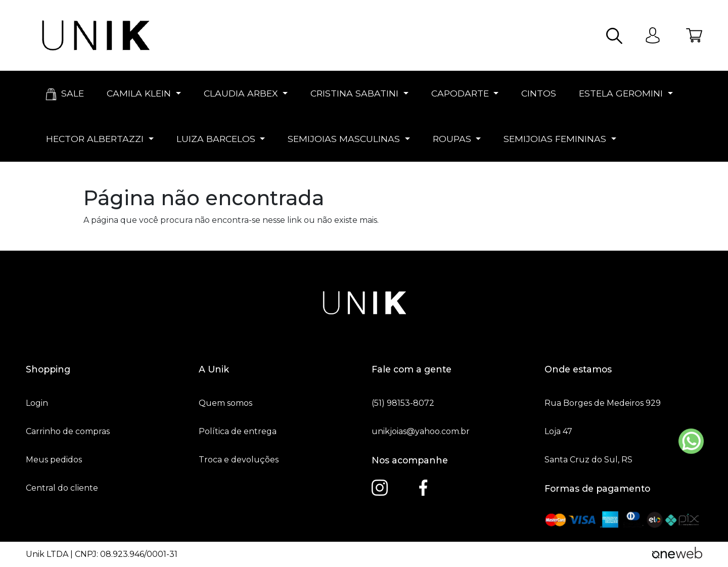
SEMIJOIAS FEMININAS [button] (555, 139)
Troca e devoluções (239, 460)
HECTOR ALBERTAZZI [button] (95, 139)
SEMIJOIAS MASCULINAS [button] (344, 139)
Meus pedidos (54, 460)
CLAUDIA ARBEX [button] (241, 93)
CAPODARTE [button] (460, 93)
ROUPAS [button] (452, 139)
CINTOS (537, 93)
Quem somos (225, 403)
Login (37, 403)
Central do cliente (62, 488)
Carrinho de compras (68, 432)
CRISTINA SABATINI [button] (354, 93)
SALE (64, 94)
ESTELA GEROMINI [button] (621, 93)
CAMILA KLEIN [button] (139, 93)
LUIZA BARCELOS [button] (216, 139)
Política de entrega (238, 432)
